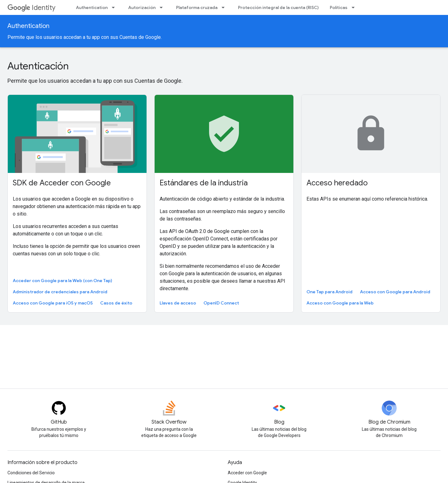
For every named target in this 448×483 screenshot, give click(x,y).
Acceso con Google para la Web (340, 303)
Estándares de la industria (204, 183)
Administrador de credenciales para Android (60, 292)
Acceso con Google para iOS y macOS (53, 303)
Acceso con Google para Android (395, 292)
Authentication (92, 7)
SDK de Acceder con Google (62, 183)
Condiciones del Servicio (31, 473)
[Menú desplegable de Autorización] (163, 7)
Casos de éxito (116, 303)
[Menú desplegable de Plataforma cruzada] (225, 7)
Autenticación (38, 66)
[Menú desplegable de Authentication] (115, 7)
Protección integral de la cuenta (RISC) (278, 7)
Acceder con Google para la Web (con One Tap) (62, 281)
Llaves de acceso (178, 303)
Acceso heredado (337, 183)
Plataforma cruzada (197, 7)
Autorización (142, 7)
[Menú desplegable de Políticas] (355, 7)
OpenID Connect (221, 303)
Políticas (339, 7)
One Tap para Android (329, 292)
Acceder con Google (247, 473)
